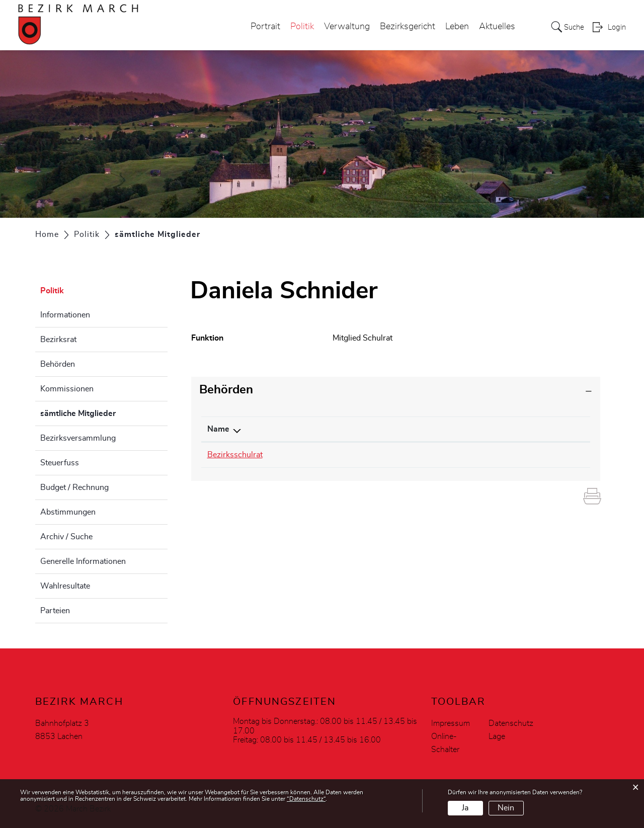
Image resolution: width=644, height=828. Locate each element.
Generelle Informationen (83, 561)
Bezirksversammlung (78, 438)
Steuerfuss (60, 463)
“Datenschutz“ (306, 799)
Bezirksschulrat (235, 455)
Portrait (262, 27)
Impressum (451, 723)
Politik (299, 27)
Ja (465, 808)
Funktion (458, 429)
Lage (497, 736)
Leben (454, 27)
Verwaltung (344, 27)
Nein (506, 808)
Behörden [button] (226, 390)
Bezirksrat (58, 340)
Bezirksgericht (405, 27)
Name (218, 429)
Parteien (55, 611)
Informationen (65, 315)
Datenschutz (511, 723)
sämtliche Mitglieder (103, 412)
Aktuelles (494, 27)
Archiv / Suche (66, 537)
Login (617, 28)
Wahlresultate (65, 586)
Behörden (58, 364)
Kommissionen (67, 389)
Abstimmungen (68, 512)
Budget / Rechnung (74, 487)
